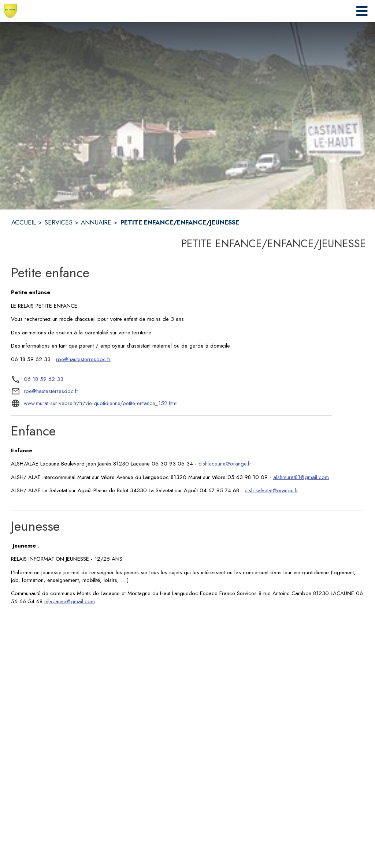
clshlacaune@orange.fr (225, 464)
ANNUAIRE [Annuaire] (96, 222)
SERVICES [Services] (58, 222)
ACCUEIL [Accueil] (24, 222)
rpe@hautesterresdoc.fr (83, 359)
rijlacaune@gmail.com (70, 601)
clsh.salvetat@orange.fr (271, 490)
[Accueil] (10, 11)
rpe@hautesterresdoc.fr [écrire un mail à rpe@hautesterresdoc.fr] (51, 391)
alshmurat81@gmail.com (301, 477)
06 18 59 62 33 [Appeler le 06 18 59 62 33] (44, 379)
